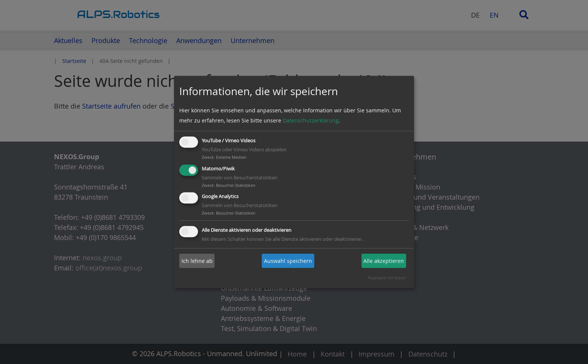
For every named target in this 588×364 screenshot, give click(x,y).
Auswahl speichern (288, 261)
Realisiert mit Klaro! (387, 278)
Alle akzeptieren (384, 261)
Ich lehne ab (197, 261)
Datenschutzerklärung (311, 120)
